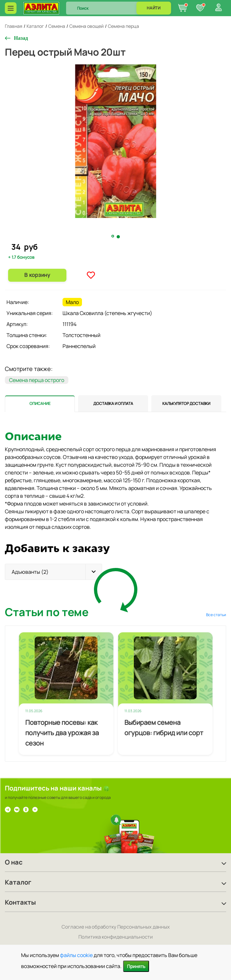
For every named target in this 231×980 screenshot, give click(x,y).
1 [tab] (113, 236)
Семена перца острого (37, 380)
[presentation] (40, 404)
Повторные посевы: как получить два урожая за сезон (62, 733)
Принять (136, 966)
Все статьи (216, 615)
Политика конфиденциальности (116, 937)
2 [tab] (119, 237)
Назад (21, 38)
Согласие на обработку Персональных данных (116, 927)
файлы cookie (76, 955)
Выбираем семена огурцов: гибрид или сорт (164, 728)
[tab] (40, 404)
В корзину (37, 275)
